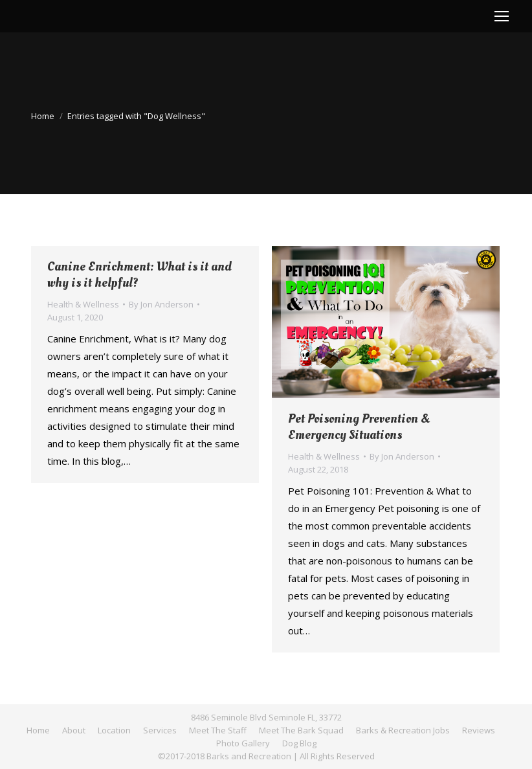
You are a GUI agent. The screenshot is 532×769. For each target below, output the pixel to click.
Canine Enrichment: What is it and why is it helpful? (139, 275)
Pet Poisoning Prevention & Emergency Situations (359, 427)
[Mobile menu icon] (502, 16)
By (161, 304)
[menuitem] (38, 730)
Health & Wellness (83, 304)
